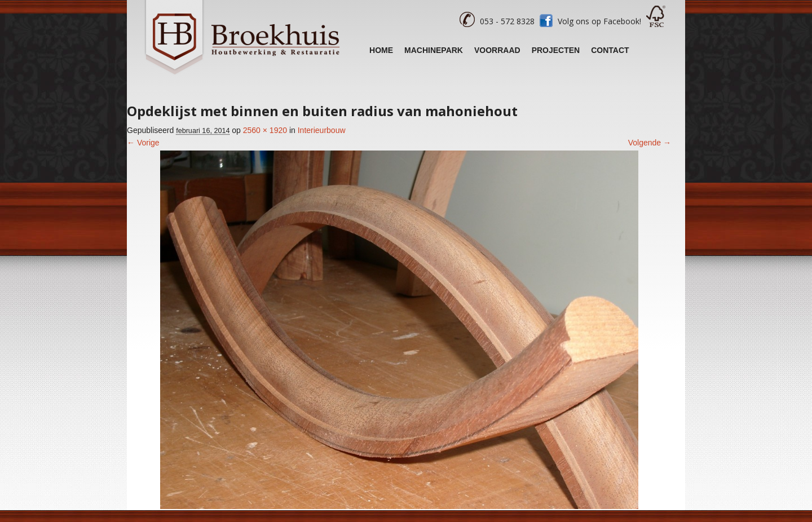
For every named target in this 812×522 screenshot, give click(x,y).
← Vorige (143, 143)
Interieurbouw (322, 130)
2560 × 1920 (265, 130)
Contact (610, 50)
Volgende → (650, 143)
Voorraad (497, 50)
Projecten (556, 50)
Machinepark (434, 50)
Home (381, 50)
